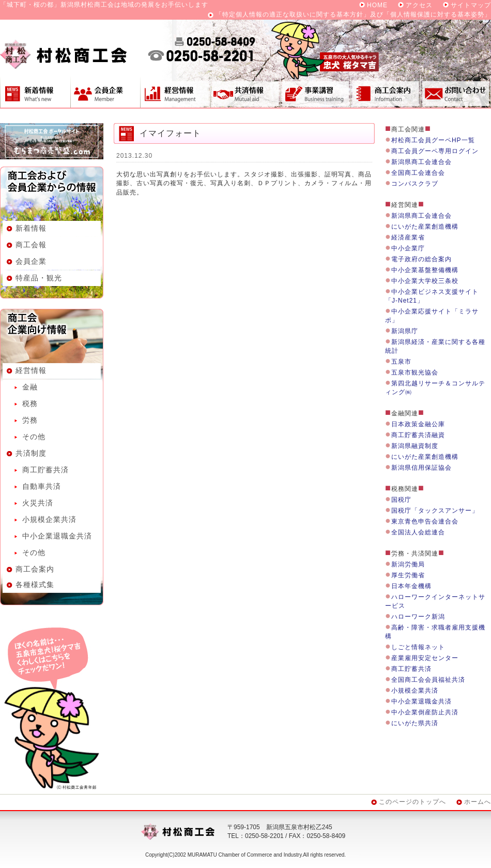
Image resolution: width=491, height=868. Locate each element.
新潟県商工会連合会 (421, 162)
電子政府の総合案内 (421, 259)
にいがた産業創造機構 (425, 227)
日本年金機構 (411, 586)
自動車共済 (42, 486)
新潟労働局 (408, 564)
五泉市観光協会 (415, 372)
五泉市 (401, 362)
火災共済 (38, 503)
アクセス (419, 5)
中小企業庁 (408, 248)
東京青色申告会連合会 (425, 521)
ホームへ (478, 802)
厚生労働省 (408, 575)
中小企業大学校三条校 (425, 281)
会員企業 (105, 92)
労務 (30, 420)
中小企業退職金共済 (57, 536)
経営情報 (175, 92)
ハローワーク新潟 (418, 617)
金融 (30, 387)
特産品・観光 (39, 278)
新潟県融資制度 (415, 446)
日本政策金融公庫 (418, 424)
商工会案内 (386, 92)
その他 (34, 437)
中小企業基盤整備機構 (425, 270)
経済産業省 (408, 237)
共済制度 (245, 92)
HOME (377, 5)
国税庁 (401, 500)
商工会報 (31, 245)
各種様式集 (35, 585)
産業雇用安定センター (425, 658)
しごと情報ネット (418, 647)
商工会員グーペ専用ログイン (435, 151)
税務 (30, 403)
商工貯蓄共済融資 (418, 435)
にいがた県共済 (415, 723)
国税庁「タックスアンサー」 (435, 511)
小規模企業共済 (49, 519)
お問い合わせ (456, 92)
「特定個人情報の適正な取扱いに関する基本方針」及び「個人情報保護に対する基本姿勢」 (353, 14)
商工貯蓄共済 (45, 470)
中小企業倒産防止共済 (425, 712)
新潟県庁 (405, 331)
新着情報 (35, 92)
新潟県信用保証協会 (421, 468)
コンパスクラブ (415, 184)
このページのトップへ (412, 802)
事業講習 (315, 92)
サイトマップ (471, 5)
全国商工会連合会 (418, 173)
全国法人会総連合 (418, 532)
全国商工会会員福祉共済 (428, 680)
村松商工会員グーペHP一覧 (433, 140)
